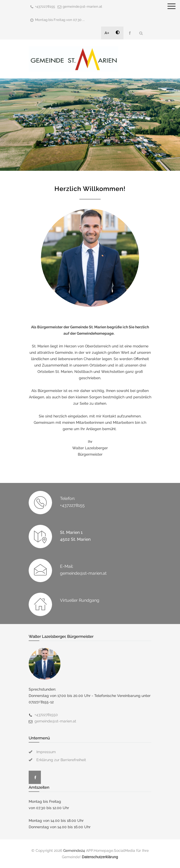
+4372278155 (45, 6)
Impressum (46, 752)
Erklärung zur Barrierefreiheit (61, 760)
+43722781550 (46, 715)
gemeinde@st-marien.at (82, 6)
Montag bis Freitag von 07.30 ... (60, 20)
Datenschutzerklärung (100, 857)
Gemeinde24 (74, 850)
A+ (107, 33)
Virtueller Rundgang (80, 600)
